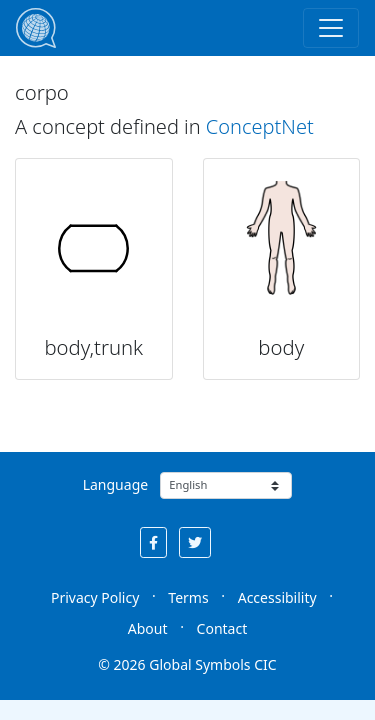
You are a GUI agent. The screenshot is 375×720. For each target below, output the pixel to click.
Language (115, 484)
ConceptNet (260, 126)
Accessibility (277, 597)
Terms (188, 597)
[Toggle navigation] (331, 28)
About (148, 628)
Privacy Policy (95, 597)
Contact (222, 628)
